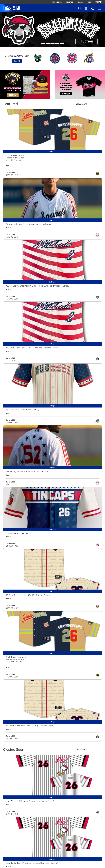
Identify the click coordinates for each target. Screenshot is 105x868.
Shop (90, 2)
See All (17, 61)
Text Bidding (57, 2)
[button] (8, 30)
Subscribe (69, 2)
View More (81, 104)
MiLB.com (80, 2)
